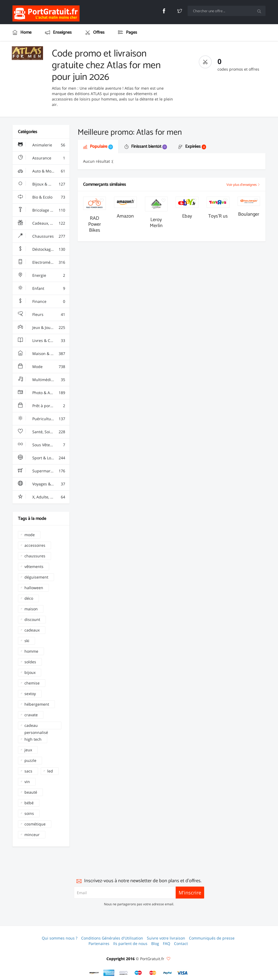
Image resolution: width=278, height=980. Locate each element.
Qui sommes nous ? (60, 938)
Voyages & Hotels (42, 484)
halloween (34, 588)
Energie (42, 275)
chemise (32, 683)
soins (29, 813)
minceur (32, 835)
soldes (30, 662)
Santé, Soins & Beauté (44, 432)
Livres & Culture (42, 341)
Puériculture (42, 419)
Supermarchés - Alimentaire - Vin (44, 471)
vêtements (34, 566)
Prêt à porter (42, 406)
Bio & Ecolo (42, 197)
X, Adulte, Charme (42, 497)
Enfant (42, 288)
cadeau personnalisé (36, 726)
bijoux (30, 672)
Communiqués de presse (212, 938)
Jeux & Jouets (42, 328)
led (50, 771)
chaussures (35, 556)
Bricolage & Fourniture (44, 210)
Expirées (192, 147)
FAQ (167, 943)
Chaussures (42, 236)
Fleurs (42, 315)
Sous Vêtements (42, 445)
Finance (42, 301)
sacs (28, 771)
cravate (31, 715)
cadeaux (32, 630)
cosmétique (35, 824)
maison (31, 609)
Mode (42, 367)
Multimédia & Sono (42, 380)
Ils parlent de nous (130, 943)
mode (30, 535)
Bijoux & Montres (42, 184)
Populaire (98, 147)
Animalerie (42, 145)
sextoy (30, 694)
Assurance (42, 158)
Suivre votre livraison (166, 938)
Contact (181, 943)
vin (27, 782)
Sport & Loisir (42, 458)
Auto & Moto (42, 171)
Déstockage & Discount (44, 249)
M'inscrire (190, 893)
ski (27, 641)
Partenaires (99, 943)
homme (31, 651)
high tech (33, 739)
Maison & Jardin (42, 354)
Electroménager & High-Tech (44, 262)
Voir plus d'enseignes (243, 185)
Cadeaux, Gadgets (42, 223)
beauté (31, 792)
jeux (28, 750)
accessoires (35, 545)
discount (32, 619)
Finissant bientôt (146, 147)
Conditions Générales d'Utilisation (112, 938)
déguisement (36, 577)
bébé (29, 803)
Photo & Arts (42, 393)
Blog (155, 943)
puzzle (30, 760)
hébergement (37, 704)
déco (29, 598)
